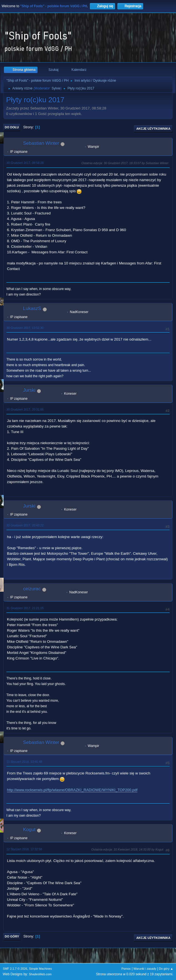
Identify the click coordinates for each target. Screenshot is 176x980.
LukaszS (32, 308)
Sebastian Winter (41, 143)
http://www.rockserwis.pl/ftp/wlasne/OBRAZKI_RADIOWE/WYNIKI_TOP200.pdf (72, 790)
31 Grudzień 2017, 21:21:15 (25, 608)
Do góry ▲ (166, 969)
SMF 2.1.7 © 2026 (15, 969)
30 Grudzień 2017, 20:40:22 (25, 525)
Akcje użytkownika (153, 129)
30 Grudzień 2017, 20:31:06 (25, 409)
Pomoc (126, 969)
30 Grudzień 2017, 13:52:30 (25, 328)
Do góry (12, 936)
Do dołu (12, 127)
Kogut (29, 830)
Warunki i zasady (145, 969)
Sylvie (56, 88)
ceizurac (32, 589)
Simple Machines (40, 969)
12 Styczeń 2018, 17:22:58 (24, 849)
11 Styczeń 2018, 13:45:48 (24, 762)
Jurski (29, 390)
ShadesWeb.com (40, 974)
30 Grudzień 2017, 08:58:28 (25, 163)
